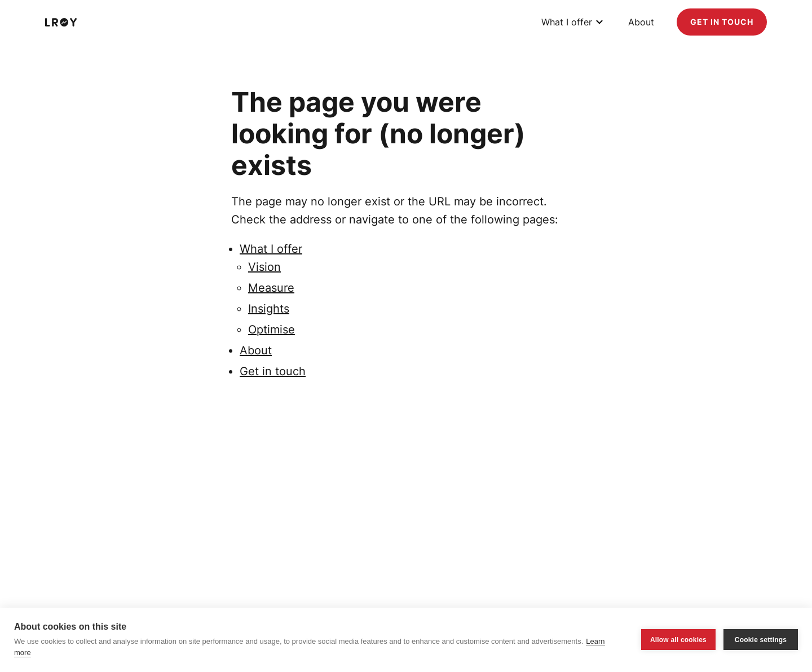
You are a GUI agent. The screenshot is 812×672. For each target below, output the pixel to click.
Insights (269, 309)
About (641, 22)
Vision (264, 267)
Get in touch (722, 22)
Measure (271, 288)
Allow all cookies (678, 640)
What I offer (567, 22)
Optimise (272, 330)
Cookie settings (761, 640)
